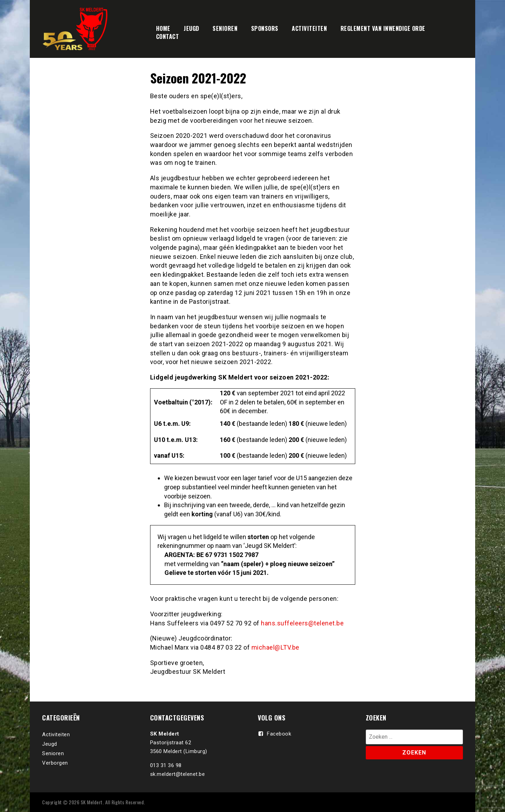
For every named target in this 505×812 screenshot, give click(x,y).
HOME (163, 28)
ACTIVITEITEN (309, 28)
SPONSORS (265, 28)
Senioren (53, 753)
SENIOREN (225, 28)
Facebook (279, 734)
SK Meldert (92, 802)
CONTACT (168, 36)
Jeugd (50, 744)
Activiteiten (56, 734)
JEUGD (191, 28)
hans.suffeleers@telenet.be (302, 623)
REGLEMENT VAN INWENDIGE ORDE (383, 28)
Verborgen (55, 763)
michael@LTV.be (275, 647)
